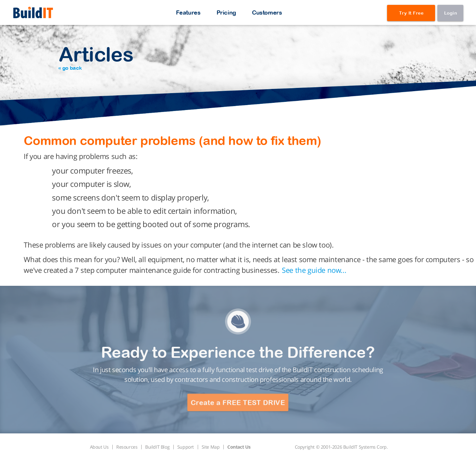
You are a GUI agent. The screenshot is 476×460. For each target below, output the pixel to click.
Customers (267, 12)
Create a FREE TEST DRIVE (238, 403)
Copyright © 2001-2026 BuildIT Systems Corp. (341, 447)
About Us (99, 447)
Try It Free (411, 13)
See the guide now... (314, 270)
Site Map (211, 447)
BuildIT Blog (157, 447)
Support (186, 447)
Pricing (226, 12)
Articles (96, 57)
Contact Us (239, 447)
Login (451, 13)
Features (188, 12)
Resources (127, 447)
